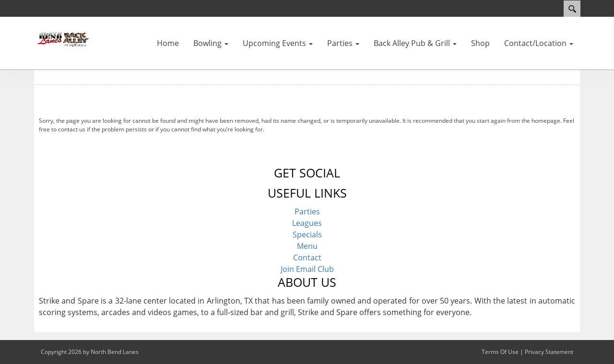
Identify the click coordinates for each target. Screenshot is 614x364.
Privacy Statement (549, 352)
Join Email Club (307, 269)
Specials (307, 235)
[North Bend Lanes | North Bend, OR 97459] (62, 38)
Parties (307, 211)
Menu (307, 246)
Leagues (307, 223)
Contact (307, 258)
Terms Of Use (500, 352)
